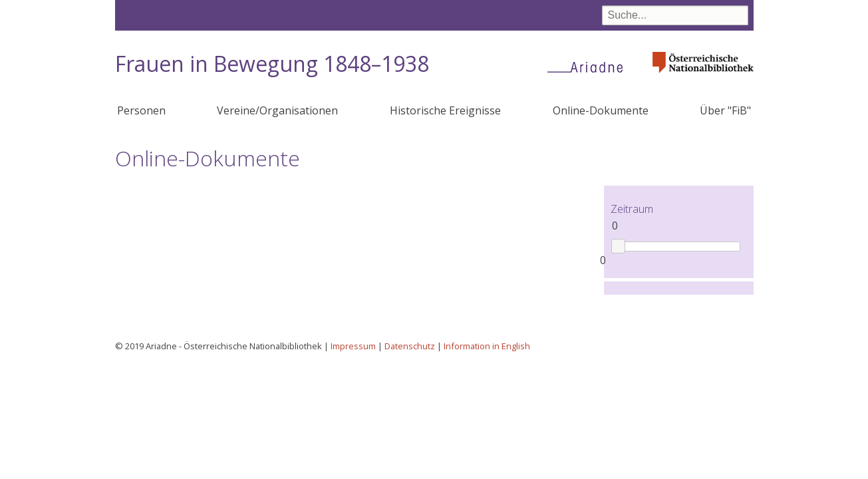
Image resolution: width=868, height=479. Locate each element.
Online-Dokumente (601, 110)
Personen (141, 110)
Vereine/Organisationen (277, 110)
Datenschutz (410, 346)
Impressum (353, 346)
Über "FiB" (725, 110)
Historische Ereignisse (445, 110)
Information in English (487, 346)
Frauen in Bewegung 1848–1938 (272, 64)
